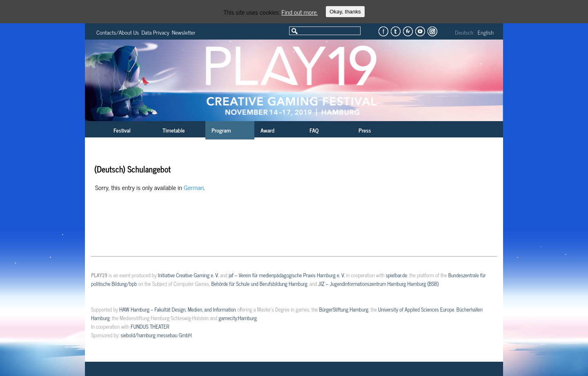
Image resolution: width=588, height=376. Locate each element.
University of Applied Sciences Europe (416, 309)
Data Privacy (155, 32)
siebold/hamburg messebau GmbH (156, 335)
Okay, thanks (345, 12)
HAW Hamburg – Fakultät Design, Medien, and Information (178, 309)
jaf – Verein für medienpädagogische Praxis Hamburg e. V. (287, 275)
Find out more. (300, 12)
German (194, 187)
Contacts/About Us (118, 32)
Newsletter (184, 32)
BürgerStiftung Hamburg (343, 309)
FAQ (314, 130)
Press (365, 130)
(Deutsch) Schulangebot (133, 169)
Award (267, 130)
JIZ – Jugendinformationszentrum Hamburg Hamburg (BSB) (378, 284)
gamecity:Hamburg (237, 318)
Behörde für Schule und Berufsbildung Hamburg (259, 284)
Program (221, 130)
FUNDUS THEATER (150, 326)
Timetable (174, 130)
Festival (122, 130)
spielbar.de (396, 275)
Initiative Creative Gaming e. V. (188, 275)
